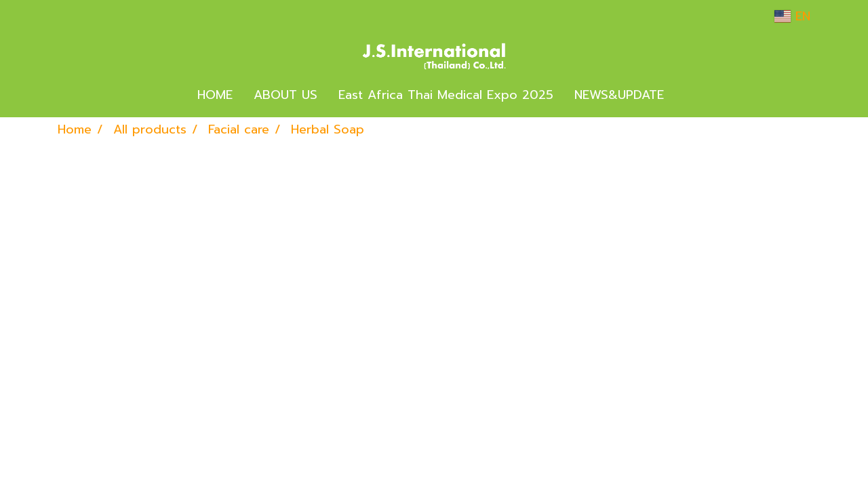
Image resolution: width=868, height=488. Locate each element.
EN (792, 16)
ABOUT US (285, 95)
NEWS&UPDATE (619, 95)
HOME (215, 95)
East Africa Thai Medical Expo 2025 (446, 95)
